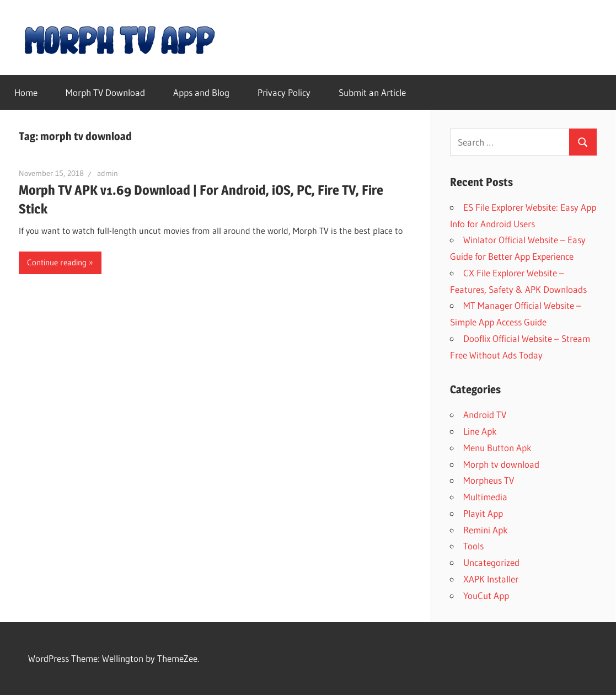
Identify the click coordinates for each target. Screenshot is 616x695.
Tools (473, 546)
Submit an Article (372, 92)
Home (26, 92)
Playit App (483, 513)
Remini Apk (486, 530)
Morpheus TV (489, 480)
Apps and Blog (201, 92)
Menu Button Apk (497, 448)
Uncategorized (491, 562)
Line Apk (480, 431)
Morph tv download (501, 464)
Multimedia (485, 497)
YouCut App (486, 595)
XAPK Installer (491, 579)
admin (108, 173)
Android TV (485, 415)
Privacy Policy (284, 92)
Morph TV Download (105, 92)
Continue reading (57, 262)
